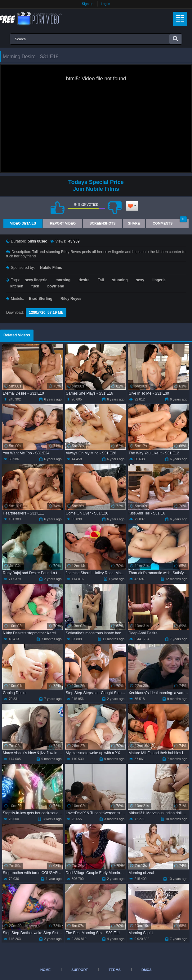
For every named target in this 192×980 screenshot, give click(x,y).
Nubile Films (51, 268)
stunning (120, 280)
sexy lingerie (36, 280)
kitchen (17, 286)
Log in (105, 4)
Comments (170, 222)
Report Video (63, 223)
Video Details (23, 223)
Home (45, 970)
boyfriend (56, 286)
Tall (101, 280)
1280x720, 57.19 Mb (46, 313)
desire (84, 280)
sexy (140, 280)
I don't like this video (115, 208)
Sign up (88, 4)
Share (134, 223)
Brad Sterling (40, 299)
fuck (35, 286)
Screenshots (103, 223)
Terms (115, 970)
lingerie (159, 280)
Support (80, 970)
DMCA (147, 970)
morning (63, 280)
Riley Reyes (71, 299)
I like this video (58, 208)
